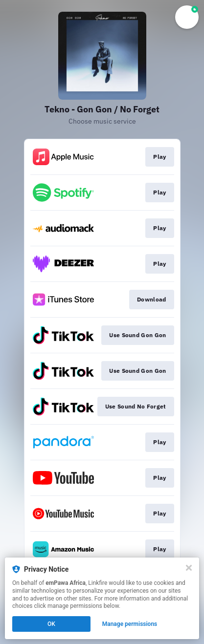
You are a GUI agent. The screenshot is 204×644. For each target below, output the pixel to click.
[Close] (189, 568)
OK (51, 624)
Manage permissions (130, 624)
